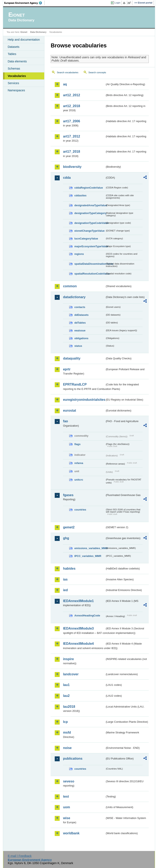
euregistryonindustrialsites (84, 400)
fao (65, 421)
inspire (68, 659)
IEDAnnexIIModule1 (78, 601)
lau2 (66, 696)
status (78, 346)
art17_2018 (71, 152)
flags (77, 444)
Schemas (14, 69)
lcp (65, 722)
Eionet (24, 32)
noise (67, 748)
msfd (67, 732)
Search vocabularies (67, 72)
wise (67, 818)
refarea (79, 463)
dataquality (72, 358)
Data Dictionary (38, 32)
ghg (66, 538)
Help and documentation (24, 40)
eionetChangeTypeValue (89, 231)
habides (69, 569)
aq (65, 84)
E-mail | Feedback (20, 856)
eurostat (69, 411)
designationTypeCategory (90, 213)
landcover (71, 674)
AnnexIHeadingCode (87, 616)
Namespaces (16, 90)
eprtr (67, 369)
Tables (12, 54)
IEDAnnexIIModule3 (78, 628)
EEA (24, 3)
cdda (67, 178)
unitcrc (79, 480)
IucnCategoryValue (86, 239)
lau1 (66, 685)
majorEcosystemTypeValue (90, 246)
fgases (68, 495)
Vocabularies (17, 76)
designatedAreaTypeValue (90, 205)
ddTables (80, 323)
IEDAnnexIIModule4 (78, 644)
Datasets (13, 47)
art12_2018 (71, 106)
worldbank (71, 833)
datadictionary (74, 297)
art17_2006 (71, 121)
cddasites (80, 195)
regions (79, 254)
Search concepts (97, 72)
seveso (69, 781)
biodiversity (72, 167)
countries (80, 510)
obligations (81, 338)
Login (117, 3)
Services (13, 83)
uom (66, 807)
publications (73, 759)
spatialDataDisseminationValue (90, 264)
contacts (80, 307)
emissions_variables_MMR (90, 548)
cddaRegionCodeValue (89, 188)
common (70, 286)
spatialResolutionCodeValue (90, 274)
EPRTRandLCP (75, 384)
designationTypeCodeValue (90, 223)
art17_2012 (71, 136)
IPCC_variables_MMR (88, 556)
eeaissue (80, 330)
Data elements (17, 61)
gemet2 (69, 527)
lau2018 (69, 707)
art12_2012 (71, 95)
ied (65, 590)
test (66, 796)
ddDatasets (81, 315)
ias (65, 579)
